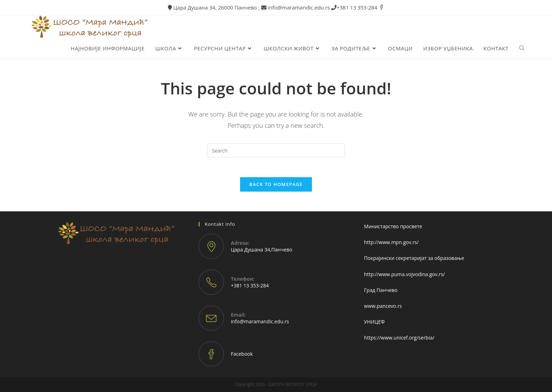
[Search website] (522, 49)
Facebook (242, 354)
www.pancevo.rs (383, 306)
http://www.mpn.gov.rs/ (391, 242)
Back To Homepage (276, 186)
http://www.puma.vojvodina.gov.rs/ (404, 274)
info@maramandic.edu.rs (260, 321)
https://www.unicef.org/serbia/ (399, 338)
